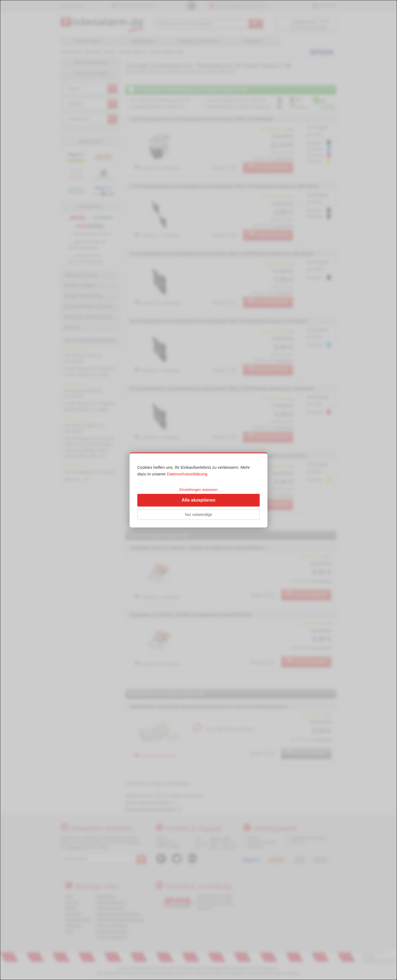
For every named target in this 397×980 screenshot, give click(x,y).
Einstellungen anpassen (198, 490)
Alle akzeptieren (198, 500)
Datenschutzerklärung (187, 474)
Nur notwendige (198, 515)
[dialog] (198, 490)
